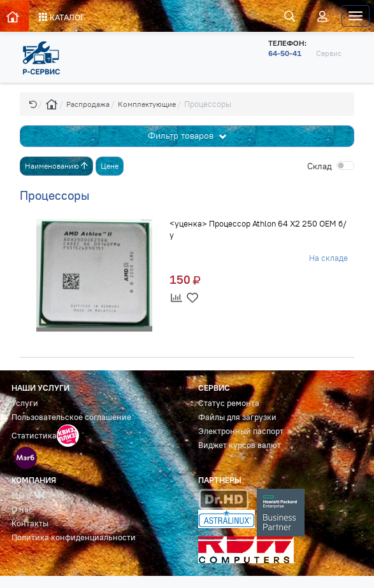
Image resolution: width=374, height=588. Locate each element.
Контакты (30, 523)
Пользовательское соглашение (71, 417)
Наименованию (56, 166)
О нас (22, 509)
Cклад (320, 166)
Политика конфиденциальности (74, 537)
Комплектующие (147, 104)
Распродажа (88, 104)
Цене (110, 166)
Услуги (25, 403)
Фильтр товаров (182, 136)
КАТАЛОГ (62, 17)
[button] (33, 104)
